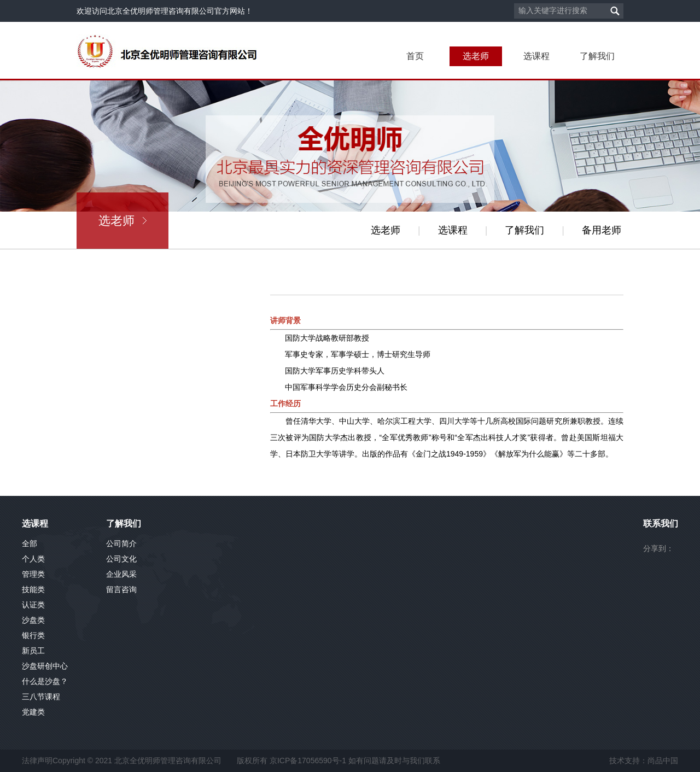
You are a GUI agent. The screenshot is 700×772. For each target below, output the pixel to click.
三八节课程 (41, 697)
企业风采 (121, 574)
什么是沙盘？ (45, 681)
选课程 (536, 56)
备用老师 (602, 230)
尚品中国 (663, 761)
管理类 (33, 574)
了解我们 (597, 56)
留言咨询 (121, 589)
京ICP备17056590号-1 (308, 761)
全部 (30, 543)
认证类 (33, 605)
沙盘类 (33, 620)
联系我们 (661, 524)
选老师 (476, 56)
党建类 (33, 712)
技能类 (33, 589)
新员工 (33, 651)
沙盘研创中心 (45, 666)
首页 (415, 56)
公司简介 (121, 543)
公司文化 (121, 559)
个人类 (33, 559)
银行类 (33, 635)
